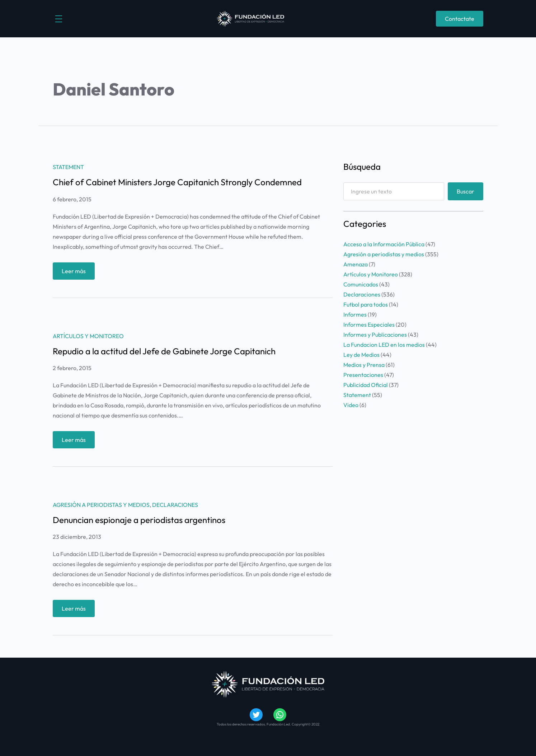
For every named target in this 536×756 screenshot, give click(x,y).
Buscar (466, 191)
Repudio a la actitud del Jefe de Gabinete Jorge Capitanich (164, 351)
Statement (68, 167)
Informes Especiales (369, 325)
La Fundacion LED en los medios (384, 345)
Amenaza (356, 264)
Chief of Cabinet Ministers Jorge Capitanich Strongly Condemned (177, 182)
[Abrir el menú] (59, 19)
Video (351, 405)
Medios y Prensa (364, 365)
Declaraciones (175, 505)
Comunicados (361, 284)
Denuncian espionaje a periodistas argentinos (139, 520)
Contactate (460, 19)
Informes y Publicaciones (375, 335)
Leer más (76, 273)
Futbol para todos (366, 304)
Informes (355, 314)
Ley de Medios (361, 355)
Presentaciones (363, 375)
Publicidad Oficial (366, 385)
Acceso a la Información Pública (384, 244)
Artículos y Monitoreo (88, 336)
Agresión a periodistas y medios (101, 505)
